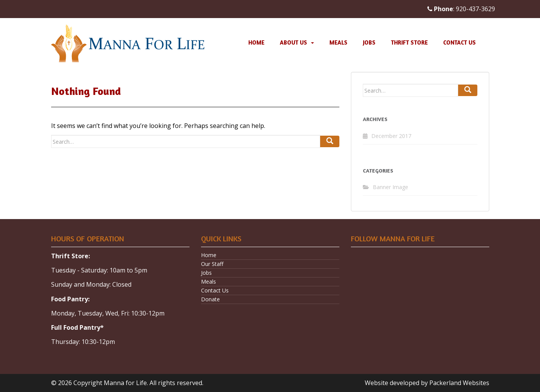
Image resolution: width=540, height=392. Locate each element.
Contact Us (459, 42)
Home (256, 42)
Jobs (369, 42)
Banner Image (390, 187)
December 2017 (391, 136)
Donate (210, 299)
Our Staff (212, 264)
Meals (338, 42)
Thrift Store (409, 42)
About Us (293, 42)
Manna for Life (125, 383)
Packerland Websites (459, 383)
